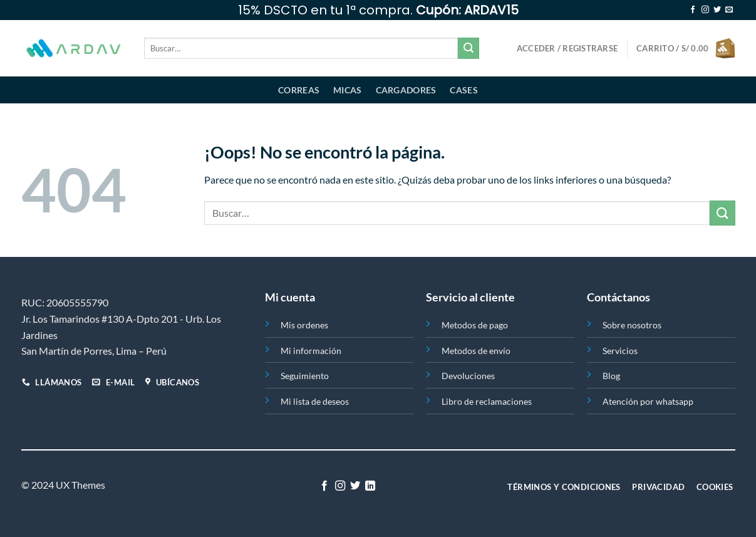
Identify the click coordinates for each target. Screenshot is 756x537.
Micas (347, 90)
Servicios (620, 351)
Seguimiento (305, 376)
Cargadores (406, 90)
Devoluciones (468, 376)
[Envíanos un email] (729, 10)
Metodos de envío (476, 351)
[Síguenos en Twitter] (717, 10)
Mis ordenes (304, 325)
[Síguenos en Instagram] (705, 10)
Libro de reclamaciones (487, 401)
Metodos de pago (475, 325)
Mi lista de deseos (315, 401)
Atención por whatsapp (648, 401)
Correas (299, 90)
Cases (463, 90)
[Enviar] (469, 48)
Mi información (311, 351)
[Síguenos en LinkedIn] (370, 486)
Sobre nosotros (632, 325)
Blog (611, 376)
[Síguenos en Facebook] (693, 10)
